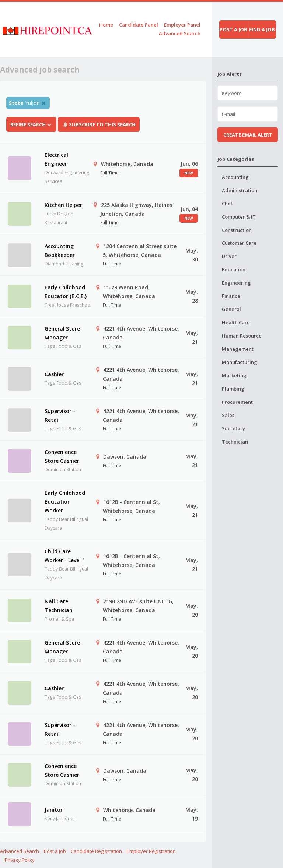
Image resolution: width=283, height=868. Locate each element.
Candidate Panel (139, 25)
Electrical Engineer (56, 159)
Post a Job (55, 851)
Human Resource (242, 336)
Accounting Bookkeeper (60, 250)
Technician (235, 442)
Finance (231, 296)
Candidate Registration (96, 851)
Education (234, 269)
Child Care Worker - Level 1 (65, 556)
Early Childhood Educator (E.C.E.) (66, 292)
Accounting (235, 177)
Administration (240, 190)
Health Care (236, 322)
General (231, 309)
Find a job (262, 29)
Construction (237, 230)
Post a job (233, 29)
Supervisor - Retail (60, 415)
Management (238, 349)
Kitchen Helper (63, 205)
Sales (228, 415)
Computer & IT (239, 217)
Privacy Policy (20, 860)
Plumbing (233, 389)
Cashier (54, 374)
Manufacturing (240, 362)
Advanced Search (180, 33)
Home (106, 25)
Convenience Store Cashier (62, 456)
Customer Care (239, 243)
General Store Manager (62, 333)
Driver (229, 256)
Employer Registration (151, 851)
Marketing (234, 375)
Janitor (54, 810)
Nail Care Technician (59, 606)
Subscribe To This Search (102, 124)
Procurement (237, 402)
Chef (227, 204)
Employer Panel (182, 25)
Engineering (236, 283)
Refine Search (31, 124)
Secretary (233, 428)
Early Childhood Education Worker (65, 502)
